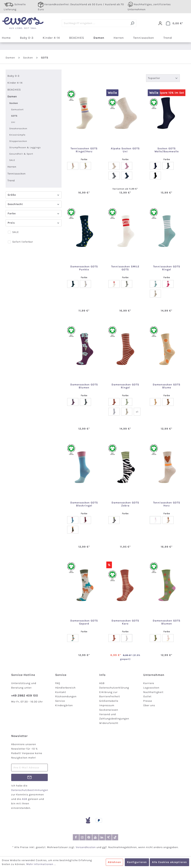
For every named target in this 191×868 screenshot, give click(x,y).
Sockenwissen (109, 710)
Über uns (149, 705)
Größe (34, 195)
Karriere (149, 683)
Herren (12, 167)
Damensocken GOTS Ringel (125, 386)
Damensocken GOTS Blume (167, 386)
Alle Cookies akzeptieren (169, 862)
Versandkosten (86, 847)
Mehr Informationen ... (41, 864)
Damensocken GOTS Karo (125, 622)
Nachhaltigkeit (153, 692)
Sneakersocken (18, 128)
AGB (102, 683)
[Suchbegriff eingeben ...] (95, 23)
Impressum (107, 705)
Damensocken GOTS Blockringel (84, 504)
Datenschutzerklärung (114, 688)
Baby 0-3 (13, 76)
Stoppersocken (18, 141)
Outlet (147, 696)
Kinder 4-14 (15, 83)
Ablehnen (114, 862)
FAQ (58, 683)
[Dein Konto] (160, 23)
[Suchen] (132, 23)
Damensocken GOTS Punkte (84, 268)
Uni (13, 122)
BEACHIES (14, 90)
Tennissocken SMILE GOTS (125, 268)
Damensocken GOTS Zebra (125, 504)
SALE (12, 160)
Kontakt (61, 692)
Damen (12, 97)
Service (60, 701)
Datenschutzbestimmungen (30, 790)
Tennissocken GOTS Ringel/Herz (84, 150)
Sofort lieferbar (23, 242)
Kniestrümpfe (17, 135)
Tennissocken (17, 174)
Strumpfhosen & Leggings (25, 147)
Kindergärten (64, 705)
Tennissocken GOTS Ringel (167, 268)
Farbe (34, 213)
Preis (34, 223)
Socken (14, 103)
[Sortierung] (163, 78)
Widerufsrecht (109, 723)
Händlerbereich (65, 688)
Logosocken (151, 688)
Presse (148, 701)
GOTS (14, 116)
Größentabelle (109, 701)
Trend (11, 181)
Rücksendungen (66, 696)
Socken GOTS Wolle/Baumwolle (167, 150)
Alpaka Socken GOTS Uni (125, 150)
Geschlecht (34, 204)
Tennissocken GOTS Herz (167, 504)
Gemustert (17, 109)
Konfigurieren (137, 862)
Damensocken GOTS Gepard (84, 622)
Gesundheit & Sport (21, 154)
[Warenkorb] (175, 23)
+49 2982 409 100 (25, 695)
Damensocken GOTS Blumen (84, 386)
